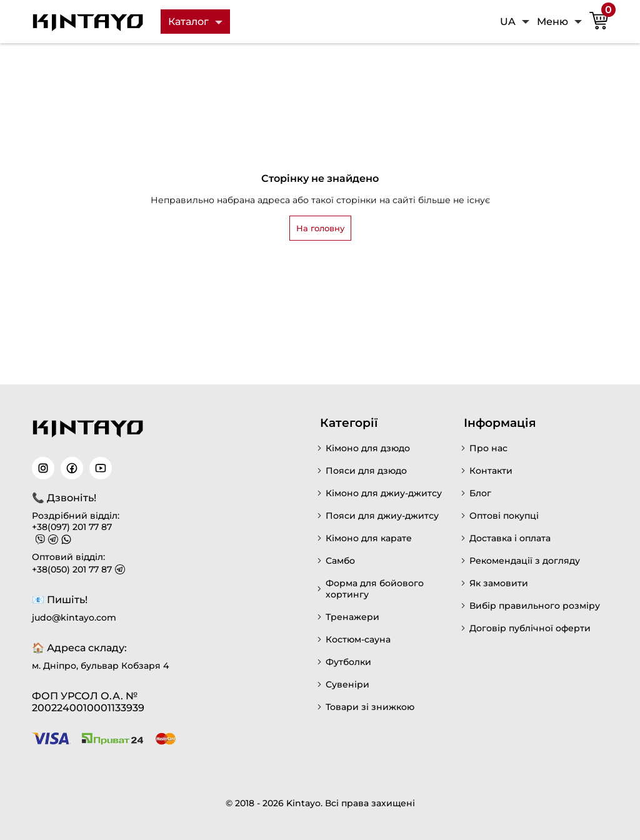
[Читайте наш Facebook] (72, 468)
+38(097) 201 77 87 (72, 527)
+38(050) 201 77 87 (72, 569)
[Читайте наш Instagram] (43, 468)
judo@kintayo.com (74, 617)
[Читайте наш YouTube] (101, 468)
